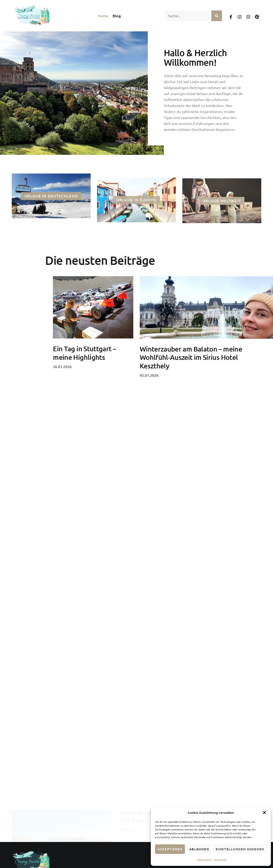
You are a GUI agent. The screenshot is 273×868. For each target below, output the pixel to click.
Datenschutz (204, 860)
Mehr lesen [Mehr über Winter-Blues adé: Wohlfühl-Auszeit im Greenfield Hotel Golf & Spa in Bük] (129, 797)
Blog (117, 16)
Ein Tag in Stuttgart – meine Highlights (84, 377)
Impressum (220, 860)
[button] (264, 813)
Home (103, 16)
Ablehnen (199, 849)
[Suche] (217, 16)
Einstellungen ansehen (240, 849)
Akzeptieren (170, 849)
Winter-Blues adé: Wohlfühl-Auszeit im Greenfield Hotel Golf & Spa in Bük (188, 756)
